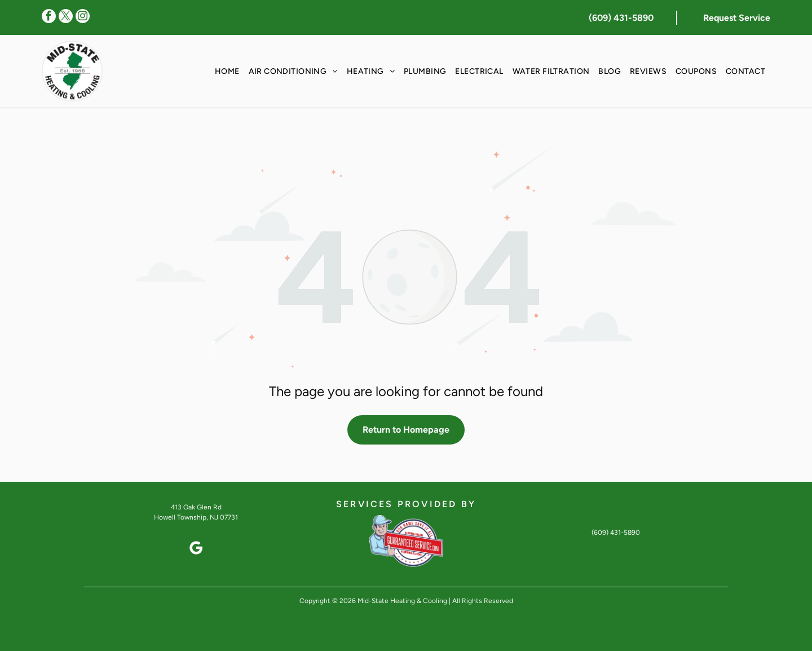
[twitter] (66, 17)
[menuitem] (227, 71)
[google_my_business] (196, 550)
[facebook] (49, 17)
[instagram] (83, 17)
